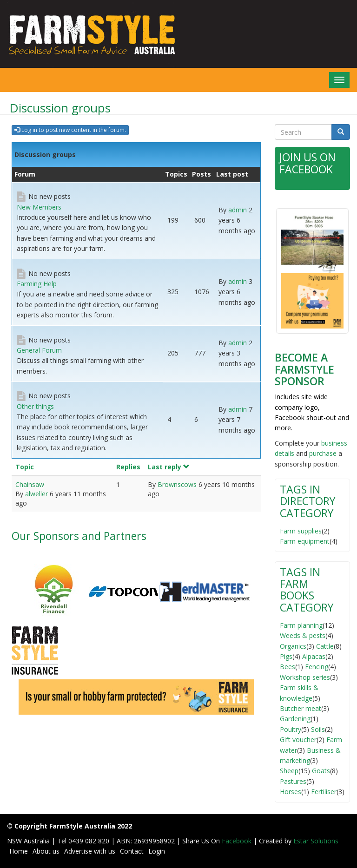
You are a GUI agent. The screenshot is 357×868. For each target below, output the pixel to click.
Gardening (295, 719)
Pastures (293, 781)
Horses (291, 792)
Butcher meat (301, 708)
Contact (132, 851)
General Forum (39, 350)
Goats (321, 771)
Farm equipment (305, 541)
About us (46, 851)
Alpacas (314, 656)
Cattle (325, 646)
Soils (318, 729)
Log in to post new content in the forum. (70, 130)
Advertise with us (90, 851)
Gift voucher (298, 740)
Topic (25, 467)
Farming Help (37, 284)
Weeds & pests (303, 635)
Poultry (291, 729)
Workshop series (305, 677)
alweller (36, 494)
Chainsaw (30, 484)
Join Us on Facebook (307, 163)
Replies (128, 467)
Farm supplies (301, 531)
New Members (39, 207)
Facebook (238, 841)
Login (157, 851)
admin (238, 210)
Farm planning (301, 625)
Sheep (289, 771)
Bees (288, 667)
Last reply (169, 467)
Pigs (286, 656)
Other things (35, 406)
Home (19, 851)
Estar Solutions (316, 841)
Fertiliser (324, 792)
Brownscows (177, 484)
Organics (293, 646)
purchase (323, 453)
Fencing (317, 667)
